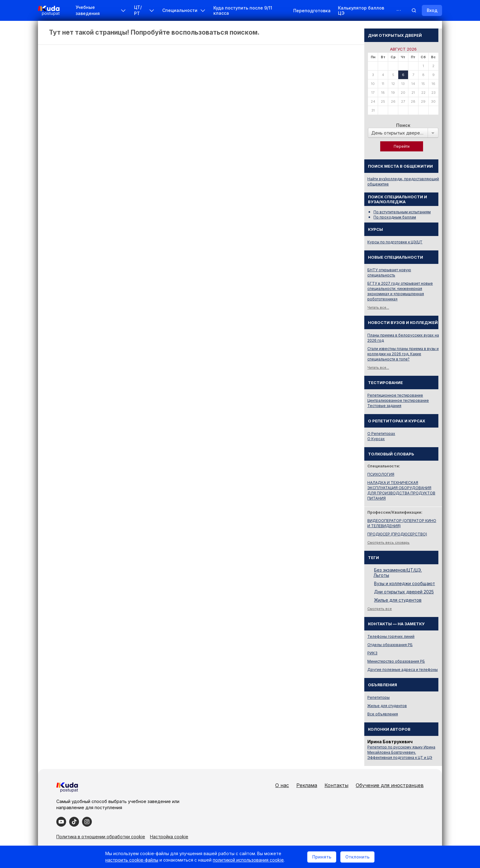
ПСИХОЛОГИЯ (381, 474)
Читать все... (378, 307)
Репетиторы (379, 697)
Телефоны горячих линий (391, 636)
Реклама (307, 785)
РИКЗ (372, 653)
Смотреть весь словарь (388, 542)
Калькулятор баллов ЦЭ (361, 10)
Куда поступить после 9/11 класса (243, 10)
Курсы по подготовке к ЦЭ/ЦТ (395, 242)
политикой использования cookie (248, 860)
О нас (282, 785)
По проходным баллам (395, 217)
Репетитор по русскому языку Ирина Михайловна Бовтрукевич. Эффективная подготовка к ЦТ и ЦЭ (401, 752)
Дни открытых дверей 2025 (404, 592)
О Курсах (376, 439)
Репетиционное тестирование (395, 395)
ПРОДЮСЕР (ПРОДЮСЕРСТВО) (397, 534)
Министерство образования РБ (396, 661)
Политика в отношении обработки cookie (101, 837)
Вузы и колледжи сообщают (405, 583)
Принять (322, 857)
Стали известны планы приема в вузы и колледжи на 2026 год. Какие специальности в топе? (403, 354)
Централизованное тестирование (398, 400)
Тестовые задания (384, 406)
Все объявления (383, 714)
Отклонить (357, 857)
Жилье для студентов (398, 600)
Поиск (403, 125)
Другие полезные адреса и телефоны (403, 670)
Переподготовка (312, 11)
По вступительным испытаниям (402, 212)
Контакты (336, 785)
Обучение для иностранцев (390, 785)
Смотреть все (380, 609)
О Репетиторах (381, 434)
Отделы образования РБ (390, 645)
